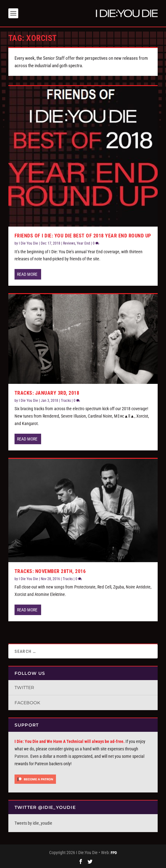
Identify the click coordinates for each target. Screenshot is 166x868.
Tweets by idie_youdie (33, 823)
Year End (83, 243)
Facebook (27, 703)
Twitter (24, 688)
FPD (114, 853)
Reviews (69, 243)
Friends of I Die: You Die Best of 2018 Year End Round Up (83, 236)
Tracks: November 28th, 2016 (50, 571)
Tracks (66, 401)
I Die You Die (28, 243)
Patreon (21, 756)
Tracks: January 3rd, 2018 (47, 393)
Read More (27, 274)
